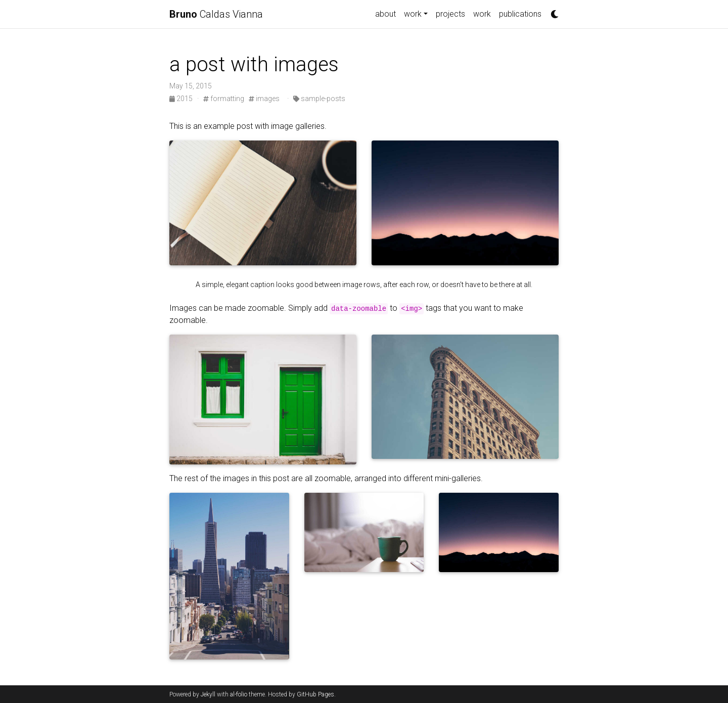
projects (450, 14)
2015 (182, 99)
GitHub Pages (315, 694)
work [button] (413, 14)
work (482, 14)
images (264, 99)
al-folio (239, 694)
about (385, 14)
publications (520, 14)
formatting (224, 99)
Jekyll (208, 694)
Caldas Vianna (216, 14)
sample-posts (319, 99)
